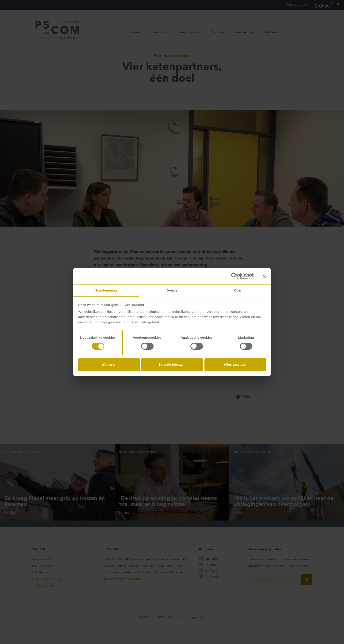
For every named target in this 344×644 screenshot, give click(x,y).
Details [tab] (172, 290)
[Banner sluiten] (264, 276)
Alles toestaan (235, 364)
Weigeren (109, 364)
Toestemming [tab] (106, 290)
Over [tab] (238, 290)
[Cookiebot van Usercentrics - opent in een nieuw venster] (234, 276)
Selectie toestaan (172, 364)
